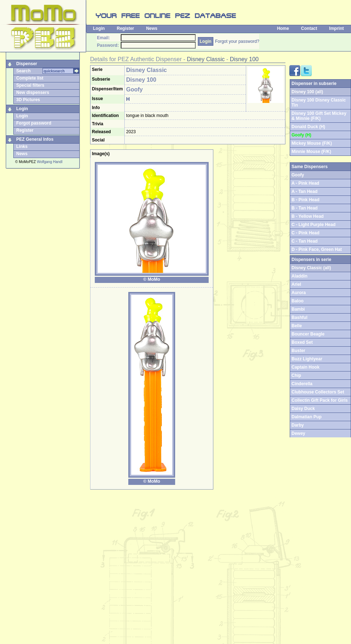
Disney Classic (206, 59)
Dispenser (27, 64)
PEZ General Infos (35, 139)
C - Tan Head (305, 241)
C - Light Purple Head (314, 225)
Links (22, 147)
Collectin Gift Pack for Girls (320, 400)
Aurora (299, 293)
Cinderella (302, 384)
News (152, 28)
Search (23, 71)
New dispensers (33, 93)
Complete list (30, 78)
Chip (296, 375)
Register (125, 28)
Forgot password (34, 123)
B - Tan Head (305, 208)
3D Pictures (28, 100)
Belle (297, 326)
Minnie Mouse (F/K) (311, 152)
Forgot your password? (237, 41)
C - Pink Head (305, 233)
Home (283, 28)
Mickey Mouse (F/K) (312, 143)
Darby (298, 425)
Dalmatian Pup (306, 417)
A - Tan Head (305, 192)
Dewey (298, 433)
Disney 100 (244, 59)
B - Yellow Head (308, 216)
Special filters (30, 85)
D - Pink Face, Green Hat (317, 249)
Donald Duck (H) (308, 127)
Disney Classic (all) (311, 268)
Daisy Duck (303, 409)
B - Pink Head (305, 200)
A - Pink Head (305, 183)
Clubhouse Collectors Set (318, 392)
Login (99, 28)
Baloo (297, 301)
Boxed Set (302, 342)
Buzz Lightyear (307, 359)
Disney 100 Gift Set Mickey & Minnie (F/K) (319, 116)
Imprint (336, 28)
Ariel (296, 284)
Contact (309, 28)
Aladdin (299, 276)
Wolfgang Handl (50, 162)
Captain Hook (305, 367)
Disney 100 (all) (307, 92)
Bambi (298, 309)
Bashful (299, 318)
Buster (298, 351)
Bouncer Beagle (308, 334)
